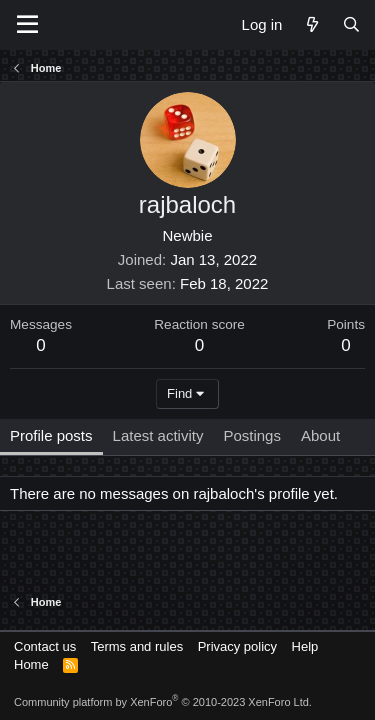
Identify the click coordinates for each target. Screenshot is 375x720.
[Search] (351, 24)
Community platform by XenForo (163, 702)
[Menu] (27, 25)
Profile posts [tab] (51, 435)
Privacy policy (237, 646)
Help (305, 646)
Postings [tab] (252, 435)
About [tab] (320, 435)
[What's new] (311, 24)
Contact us (45, 646)
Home (31, 664)
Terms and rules (137, 646)
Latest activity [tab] (158, 435)
